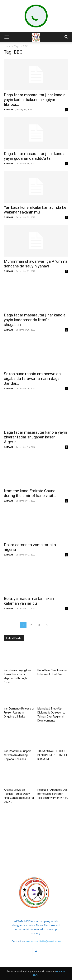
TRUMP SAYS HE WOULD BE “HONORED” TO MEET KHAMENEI (53, 755)
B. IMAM (8, 110)
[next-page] (47, 625)
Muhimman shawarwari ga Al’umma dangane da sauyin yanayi (36, 264)
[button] (7, 37)
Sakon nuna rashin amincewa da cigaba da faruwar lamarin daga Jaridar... (32, 379)
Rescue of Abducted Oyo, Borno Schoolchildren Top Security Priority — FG (53, 794)
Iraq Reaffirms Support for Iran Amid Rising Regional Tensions (18, 755)
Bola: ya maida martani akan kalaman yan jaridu (29, 601)
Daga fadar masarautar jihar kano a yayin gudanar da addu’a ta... (35, 156)
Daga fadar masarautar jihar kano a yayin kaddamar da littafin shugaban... (35, 320)
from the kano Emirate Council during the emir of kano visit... (31, 493)
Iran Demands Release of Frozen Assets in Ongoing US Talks (19, 713)
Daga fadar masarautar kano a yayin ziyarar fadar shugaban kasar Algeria (35, 437)
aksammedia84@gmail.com (43, 941)
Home (7, 46)
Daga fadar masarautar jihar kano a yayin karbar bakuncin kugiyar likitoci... (35, 100)
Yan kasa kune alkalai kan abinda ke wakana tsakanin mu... (35, 210)
